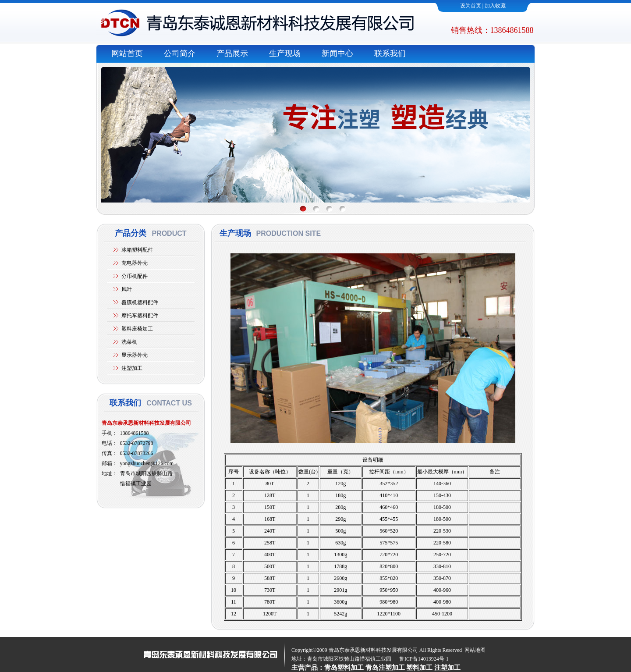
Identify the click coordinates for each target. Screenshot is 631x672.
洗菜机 (129, 342)
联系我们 (390, 53)
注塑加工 (132, 368)
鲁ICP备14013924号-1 (424, 659)
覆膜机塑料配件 (140, 302)
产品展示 (232, 53)
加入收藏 (495, 6)
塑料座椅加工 (137, 329)
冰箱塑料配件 (137, 250)
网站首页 (127, 53)
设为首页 (471, 6)
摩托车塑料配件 (140, 316)
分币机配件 (135, 276)
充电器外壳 (135, 263)
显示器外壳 (135, 355)
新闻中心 (337, 53)
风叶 (127, 289)
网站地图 (475, 650)
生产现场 (285, 53)
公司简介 (180, 53)
